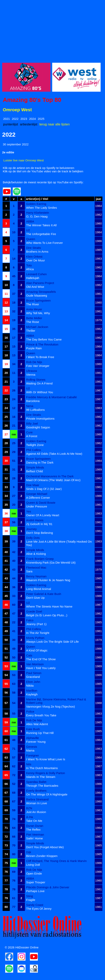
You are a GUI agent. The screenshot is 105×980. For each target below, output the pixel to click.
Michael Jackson (37, 327)
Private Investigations (40, 419)
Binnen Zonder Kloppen (42, 856)
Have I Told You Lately (41, 668)
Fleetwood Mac (36, 567)
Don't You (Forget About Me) (45, 847)
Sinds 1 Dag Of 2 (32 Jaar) (44, 489)
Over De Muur (35, 260)
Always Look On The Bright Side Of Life (52, 642)
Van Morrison (35, 664)
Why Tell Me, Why (38, 313)
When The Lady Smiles (42, 208)
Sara (29, 571)
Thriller (31, 331)
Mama (30, 750)
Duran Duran (35, 826)
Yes (28, 511)
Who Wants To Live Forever (44, 243)
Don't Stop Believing (40, 533)
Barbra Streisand (37, 799)
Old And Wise (35, 287)
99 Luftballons (35, 410)
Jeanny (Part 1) (36, 624)
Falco (30, 620)
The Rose (33, 322)
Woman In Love (37, 803)
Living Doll (33, 865)
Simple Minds (35, 467)
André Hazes (35, 520)
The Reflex (33, 830)
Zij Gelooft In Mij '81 (39, 524)
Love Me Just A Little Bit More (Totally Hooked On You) (59, 543)
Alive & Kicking (36, 554)
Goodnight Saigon (38, 427)
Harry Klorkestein (38, 213)
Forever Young (36, 742)
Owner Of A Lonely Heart (43, 515)
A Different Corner (38, 498)
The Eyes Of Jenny (39, 909)
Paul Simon (34, 673)
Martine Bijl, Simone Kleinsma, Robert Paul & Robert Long (56, 701)
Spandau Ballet (36, 782)
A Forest (32, 436)
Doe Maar (33, 485)
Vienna (31, 375)
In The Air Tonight (38, 633)
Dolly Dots (33, 538)
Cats (29, 655)
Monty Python (35, 638)
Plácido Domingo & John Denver (48, 887)
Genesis (32, 747)
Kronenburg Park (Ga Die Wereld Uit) (51, 562)
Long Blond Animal (39, 589)
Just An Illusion (36, 812)
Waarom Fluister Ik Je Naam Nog (48, 580)
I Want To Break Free (40, 357)
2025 (41, 119)
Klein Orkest (34, 257)
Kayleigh (32, 694)
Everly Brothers (36, 791)
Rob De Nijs (34, 362)
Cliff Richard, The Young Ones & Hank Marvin (56, 861)
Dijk (29, 852)
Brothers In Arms (37, 252)
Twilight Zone (35, 445)
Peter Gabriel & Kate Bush (44, 594)
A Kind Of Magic (37, 650)
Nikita (30, 686)
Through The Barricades (42, 786)
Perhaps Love (35, 891)
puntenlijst (11, 124)
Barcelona (33, 401)
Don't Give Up (35, 598)
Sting (29, 896)
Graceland (33, 677)
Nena (30, 406)
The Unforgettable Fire (41, 234)
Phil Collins (33, 450)
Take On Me (34, 821)
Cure (29, 432)
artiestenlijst (29, 124)
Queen (31, 239)
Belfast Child (34, 471)
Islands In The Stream (41, 777)
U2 (28, 230)
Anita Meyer (34, 309)
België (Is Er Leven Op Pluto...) (47, 615)
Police (30, 711)
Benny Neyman (36, 576)
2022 (15, 119)
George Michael (37, 494)
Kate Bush (33, 729)
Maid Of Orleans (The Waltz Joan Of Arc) (53, 480)
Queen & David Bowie (41, 503)
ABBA (30, 221)
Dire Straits (33, 248)
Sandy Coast (35, 905)
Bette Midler (34, 318)
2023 (24, 119)
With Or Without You (40, 392)
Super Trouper (36, 882)
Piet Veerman (35, 835)
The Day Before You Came (44, 339)
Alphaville (32, 738)
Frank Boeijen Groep (40, 559)
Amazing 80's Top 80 (32, 100)
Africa (30, 269)
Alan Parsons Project (40, 283)
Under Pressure (37, 506)
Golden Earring (36, 204)
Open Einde (34, 873)
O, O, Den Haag (37, 216)
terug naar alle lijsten (54, 124)
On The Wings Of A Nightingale (47, 794)
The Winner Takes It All (41, 225)
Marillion (32, 691)
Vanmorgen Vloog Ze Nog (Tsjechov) (51, 706)
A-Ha (29, 817)
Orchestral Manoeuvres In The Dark (50, 476)
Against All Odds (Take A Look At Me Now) (54, 454)
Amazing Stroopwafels (41, 292)
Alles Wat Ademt (37, 724)
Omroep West (17, 110)
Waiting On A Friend (39, 383)
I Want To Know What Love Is (46, 759)
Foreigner (32, 755)
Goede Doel (34, 611)
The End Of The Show (41, 659)
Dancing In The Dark (40, 462)
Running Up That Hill (40, 733)
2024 (32, 119)
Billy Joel (32, 423)
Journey (31, 529)
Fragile (31, 900)
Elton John (33, 682)
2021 (6, 119)
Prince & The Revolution (42, 344)
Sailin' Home (34, 838)
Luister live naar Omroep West (24, 160)
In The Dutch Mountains (42, 768)
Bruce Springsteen (38, 300)
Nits (29, 764)
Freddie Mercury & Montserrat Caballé (51, 397)
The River (33, 304)
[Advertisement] (52, 30)
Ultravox (32, 371)
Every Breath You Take (41, 715)
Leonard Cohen (36, 274)
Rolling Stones (36, 380)
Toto (29, 265)
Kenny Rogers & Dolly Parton (46, 773)
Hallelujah (33, 278)
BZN (29, 808)
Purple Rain (34, 348)
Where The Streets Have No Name (49, 606)
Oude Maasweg (37, 295)
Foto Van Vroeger (38, 366)
